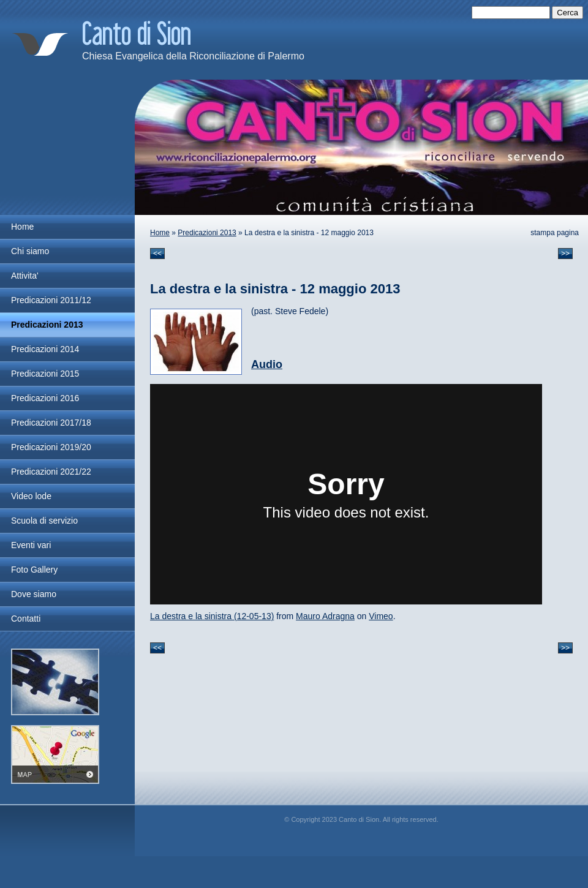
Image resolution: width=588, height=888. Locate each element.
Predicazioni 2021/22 (51, 472)
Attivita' (25, 276)
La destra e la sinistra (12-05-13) (212, 616)
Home (160, 233)
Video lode (31, 496)
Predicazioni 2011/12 (51, 300)
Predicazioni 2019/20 (51, 447)
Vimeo (381, 616)
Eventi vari (31, 545)
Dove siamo (34, 594)
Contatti (26, 619)
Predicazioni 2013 (207, 233)
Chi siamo (30, 251)
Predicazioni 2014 (45, 349)
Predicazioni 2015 (45, 374)
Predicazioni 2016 (45, 398)
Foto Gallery (34, 570)
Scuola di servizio (44, 521)
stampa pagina (555, 233)
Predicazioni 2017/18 (51, 423)
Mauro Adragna (325, 616)
